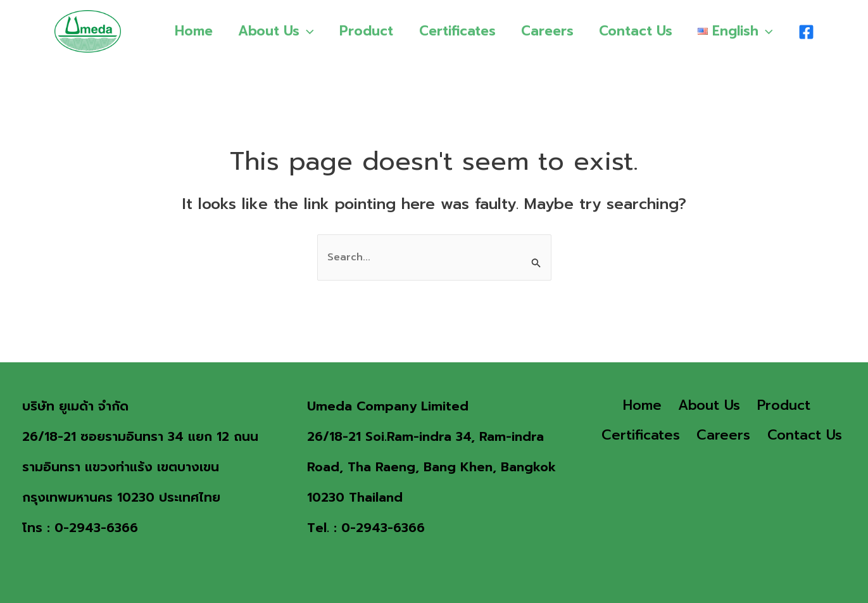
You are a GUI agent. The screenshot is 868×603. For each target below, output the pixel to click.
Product (362, 31)
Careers (545, 31)
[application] (301, 31)
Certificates (454, 31)
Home (187, 31)
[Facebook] (806, 32)
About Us (270, 31)
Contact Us (634, 31)
